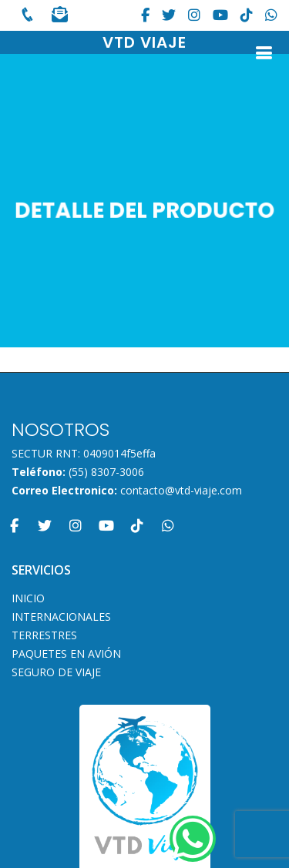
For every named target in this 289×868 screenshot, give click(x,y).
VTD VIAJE (144, 42)
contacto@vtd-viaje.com (181, 490)
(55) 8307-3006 (106, 472)
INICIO (28, 598)
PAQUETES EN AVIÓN (66, 654)
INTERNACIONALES (61, 617)
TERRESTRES (44, 635)
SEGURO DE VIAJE (56, 672)
